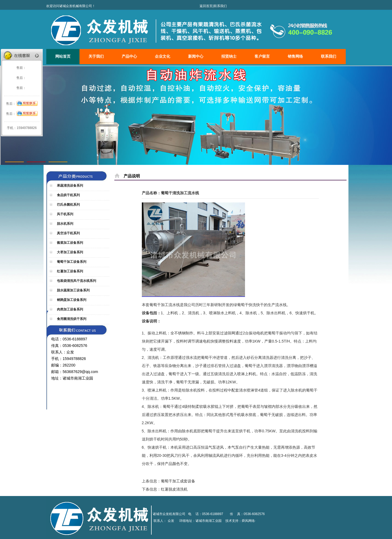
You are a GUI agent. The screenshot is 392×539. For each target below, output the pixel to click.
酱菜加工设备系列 (70, 243)
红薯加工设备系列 (70, 271)
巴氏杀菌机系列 (68, 205)
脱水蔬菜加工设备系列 (73, 290)
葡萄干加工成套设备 (178, 481)
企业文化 (163, 56)
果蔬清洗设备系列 (70, 186)
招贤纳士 (229, 56)
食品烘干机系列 (68, 195)
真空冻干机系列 (68, 233)
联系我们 (220, 6)
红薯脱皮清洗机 (174, 489)
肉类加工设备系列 (70, 309)
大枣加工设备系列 (70, 252)
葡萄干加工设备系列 (71, 262)
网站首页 (63, 56)
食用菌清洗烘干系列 (71, 319)
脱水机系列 (65, 224)
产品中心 (129, 56)
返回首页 (206, 6)
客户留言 (262, 56)
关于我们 (96, 56)
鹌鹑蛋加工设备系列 (71, 300)
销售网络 (295, 56)
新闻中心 (196, 56)
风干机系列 (65, 214)
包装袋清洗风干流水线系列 (76, 281)
